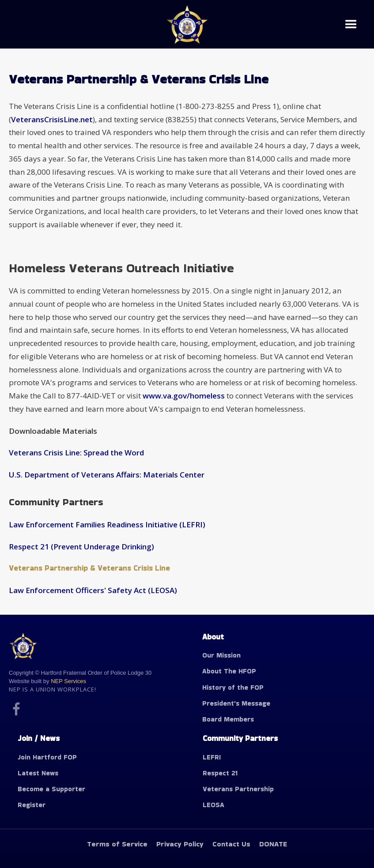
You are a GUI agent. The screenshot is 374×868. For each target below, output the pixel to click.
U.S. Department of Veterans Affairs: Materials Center (107, 475)
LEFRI (212, 757)
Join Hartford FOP (47, 757)
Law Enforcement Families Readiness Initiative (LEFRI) (107, 524)
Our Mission (221, 655)
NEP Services (68, 681)
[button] (351, 25)
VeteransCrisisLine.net (52, 119)
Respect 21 (220, 773)
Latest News (38, 773)
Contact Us (231, 844)
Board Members (228, 719)
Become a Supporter (51, 789)
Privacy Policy (180, 844)
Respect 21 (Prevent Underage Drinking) (81, 547)
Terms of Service (117, 844)
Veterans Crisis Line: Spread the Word (76, 453)
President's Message (236, 703)
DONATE (273, 844)
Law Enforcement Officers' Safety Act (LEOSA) (93, 590)
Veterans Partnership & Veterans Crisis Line (89, 568)
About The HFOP (229, 671)
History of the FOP (233, 687)
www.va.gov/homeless (183, 396)
